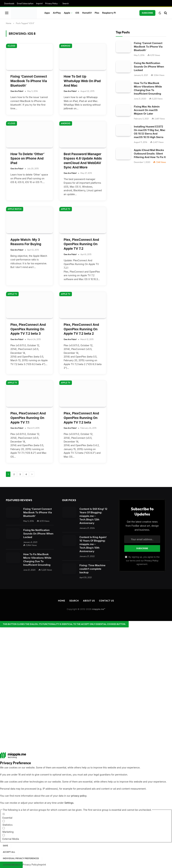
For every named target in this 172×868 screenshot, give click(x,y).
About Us (89, 601)
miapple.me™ (99, 609)
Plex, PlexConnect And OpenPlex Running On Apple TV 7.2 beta (81, 418)
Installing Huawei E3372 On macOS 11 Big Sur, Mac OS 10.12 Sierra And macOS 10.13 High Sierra (150, 132)
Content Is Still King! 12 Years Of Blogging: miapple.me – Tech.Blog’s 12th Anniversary (93, 516)
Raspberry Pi (109, 13)
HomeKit (87, 13)
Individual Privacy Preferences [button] (21, 858)
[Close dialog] (64, 624)
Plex (97, 13)
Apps (47, 13)
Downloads (9, 3)
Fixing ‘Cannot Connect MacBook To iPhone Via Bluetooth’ (29, 81)
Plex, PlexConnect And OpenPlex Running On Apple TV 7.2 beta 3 (28, 329)
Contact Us (107, 601)
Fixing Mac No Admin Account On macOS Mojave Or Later (147, 110)
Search (66, 3)
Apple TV (66, 209)
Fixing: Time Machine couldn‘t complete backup (92, 569)
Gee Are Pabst (17, 91)
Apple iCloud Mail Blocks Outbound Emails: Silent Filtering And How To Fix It (150, 154)
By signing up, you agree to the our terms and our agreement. (142, 561)
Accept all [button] (9, 852)
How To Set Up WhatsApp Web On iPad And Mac (82, 81)
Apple (67, 13)
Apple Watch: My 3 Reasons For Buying (26, 242)
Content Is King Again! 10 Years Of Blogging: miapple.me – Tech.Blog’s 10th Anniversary (93, 544)
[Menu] (7, 13)
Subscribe (147, 13)
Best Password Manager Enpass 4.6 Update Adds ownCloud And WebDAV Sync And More (83, 161)
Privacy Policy (51, 3)
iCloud (12, 46)
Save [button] (5, 846)
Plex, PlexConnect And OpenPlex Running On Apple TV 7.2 (81, 244)
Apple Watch (15, 209)
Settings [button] (69, 803)
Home (61, 601)
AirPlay (57, 13)
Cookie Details (11, 865)
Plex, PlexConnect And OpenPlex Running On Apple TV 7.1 (28, 418)
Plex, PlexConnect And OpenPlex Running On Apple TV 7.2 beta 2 (81, 329)
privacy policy (79, 796)
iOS (77, 13)
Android (66, 46)
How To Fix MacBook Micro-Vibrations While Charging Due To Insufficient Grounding (148, 88)
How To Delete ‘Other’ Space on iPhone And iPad (27, 159)
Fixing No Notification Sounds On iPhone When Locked (149, 67)
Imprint (39, 3)
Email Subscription (25, 3)
